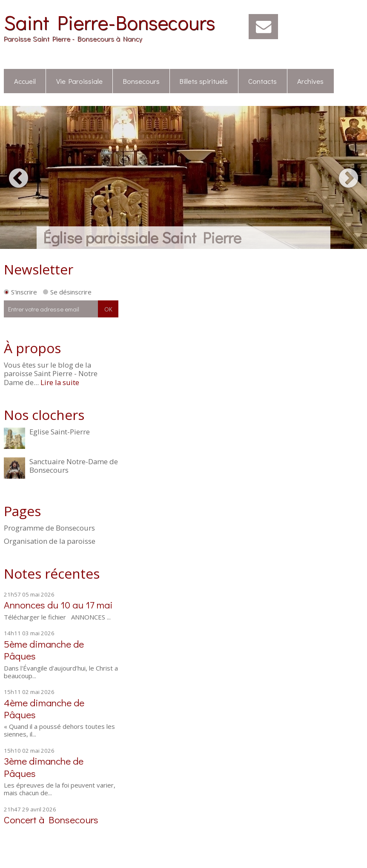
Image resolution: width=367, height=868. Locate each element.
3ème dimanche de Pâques (44, 767)
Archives (310, 81)
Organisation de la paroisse (50, 541)
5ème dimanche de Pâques (44, 650)
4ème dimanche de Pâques (44, 708)
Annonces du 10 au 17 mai (58, 604)
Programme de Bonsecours (49, 528)
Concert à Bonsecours (51, 819)
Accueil (25, 81)
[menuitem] (25, 81)
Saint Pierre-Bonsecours (109, 22)
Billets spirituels (204, 81)
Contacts (262, 81)
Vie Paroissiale (79, 81)
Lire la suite (60, 382)
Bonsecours (141, 81)
